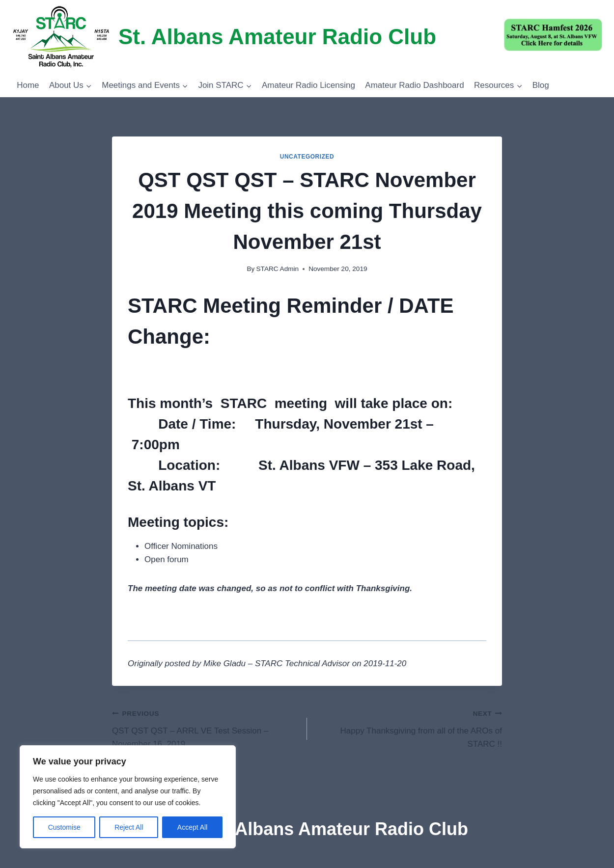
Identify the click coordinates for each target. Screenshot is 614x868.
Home (28, 85)
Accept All (192, 827)
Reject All (129, 827)
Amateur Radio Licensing (308, 85)
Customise (64, 827)
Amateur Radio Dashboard (414, 85)
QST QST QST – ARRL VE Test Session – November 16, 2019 (205, 728)
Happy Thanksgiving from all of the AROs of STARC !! (409, 728)
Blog (541, 85)
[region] (128, 797)
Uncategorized (307, 157)
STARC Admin (278, 269)
